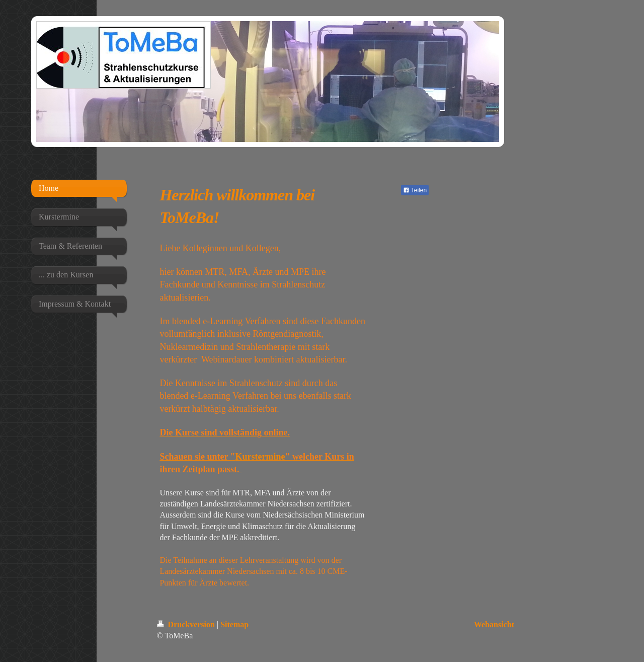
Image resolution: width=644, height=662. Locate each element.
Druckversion (187, 624)
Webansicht (494, 624)
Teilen (415, 190)
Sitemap (234, 624)
